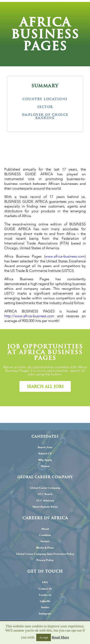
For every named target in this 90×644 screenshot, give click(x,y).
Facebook (45, 595)
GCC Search (45, 494)
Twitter (45, 607)
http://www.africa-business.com (29, 316)
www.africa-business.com (65, 256)
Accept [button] (44, 637)
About (45, 529)
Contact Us (45, 589)
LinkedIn (45, 601)
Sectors (45, 541)
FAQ (45, 582)
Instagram (45, 614)
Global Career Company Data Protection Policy (45, 554)
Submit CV (45, 454)
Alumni (45, 466)
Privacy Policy (45, 560)
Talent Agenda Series (45, 507)
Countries (45, 535)
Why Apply (45, 460)
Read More (60, 637)
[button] (45, 386)
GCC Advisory (45, 501)
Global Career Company (45, 488)
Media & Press (45, 548)
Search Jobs (45, 447)
